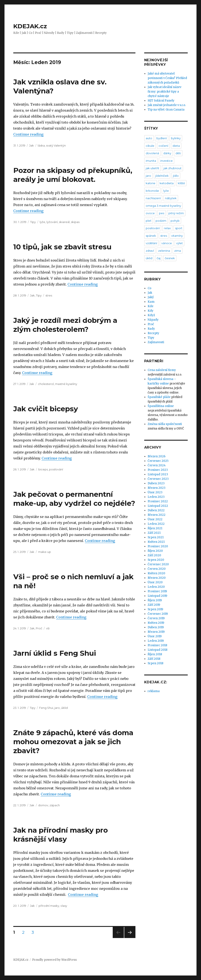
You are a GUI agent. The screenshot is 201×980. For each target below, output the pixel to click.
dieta (176, 146)
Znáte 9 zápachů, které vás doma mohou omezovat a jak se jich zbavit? (73, 742)
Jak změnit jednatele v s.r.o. (167, 105)
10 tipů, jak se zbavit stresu (62, 247)
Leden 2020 (156, 587)
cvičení (163, 146)
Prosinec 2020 (158, 546)
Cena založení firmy (162, 370)
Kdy (151, 311)
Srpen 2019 (155, 609)
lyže (42, 222)
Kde (151, 306)
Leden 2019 (156, 641)
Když (151, 315)
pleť (148, 221)
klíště (181, 183)
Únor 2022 (155, 519)
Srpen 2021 (156, 537)
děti (178, 153)
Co (149, 288)
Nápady (153, 320)
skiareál (64, 222)
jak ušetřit (152, 168)
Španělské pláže (159, 397)
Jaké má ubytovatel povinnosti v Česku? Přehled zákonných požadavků (167, 78)
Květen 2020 (156, 573)
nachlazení (153, 198)
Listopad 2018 (157, 650)
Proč (39, 628)
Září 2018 (154, 659)
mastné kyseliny (66, 384)
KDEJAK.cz (30, 26)
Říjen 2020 (155, 551)
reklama (154, 691)
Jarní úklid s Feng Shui (55, 653)
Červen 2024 (157, 465)
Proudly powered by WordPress (54, 960)
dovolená (152, 153)
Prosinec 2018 (157, 645)
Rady (151, 329)
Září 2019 (154, 605)
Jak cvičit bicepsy (46, 409)
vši (48, 628)
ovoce (150, 213)
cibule (150, 146)
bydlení (162, 138)
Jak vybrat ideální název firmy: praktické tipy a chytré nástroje (164, 92)
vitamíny (177, 236)
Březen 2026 (157, 456)
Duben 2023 (156, 483)
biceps (43, 469)
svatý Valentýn (56, 145)
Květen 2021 (156, 542)
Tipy (33, 222)
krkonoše (152, 191)
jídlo (176, 176)
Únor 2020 (155, 582)
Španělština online (161, 406)
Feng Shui (46, 708)
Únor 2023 (155, 492)
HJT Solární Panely (161, 101)
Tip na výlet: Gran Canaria (166, 110)
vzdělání (151, 243)
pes (162, 213)
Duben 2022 (156, 510)
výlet (179, 243)
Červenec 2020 (158, 564)
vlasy (64, 906)
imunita (151, 161)
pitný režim (176, 213)
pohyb (175, 221)
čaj (159, 258)
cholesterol (46, 384)
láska (41, 145)
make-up (45, 552)
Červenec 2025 (158, 461)
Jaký (151, 297)
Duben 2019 (156, 627)
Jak (31, 145)
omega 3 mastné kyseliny (163, 206)
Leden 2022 (156, 524)
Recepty (153, 333)
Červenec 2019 (158, 614)
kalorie (151, 183)
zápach (55, 805)
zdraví (150, 251)
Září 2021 (154, 533)
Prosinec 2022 (158, 501)
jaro (57, 708)
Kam (151, 302)
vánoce (167, 243)
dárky (167, 153)
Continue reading (28, 134)
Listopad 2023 (158, 474)
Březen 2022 (157, 515)
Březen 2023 (157, 488)
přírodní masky (49, 906)
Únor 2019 (155, 636)
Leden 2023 (156, 497)
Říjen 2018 (155, 654)
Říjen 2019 (155, 600)
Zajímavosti (156, 342)
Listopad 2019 (157, 596)
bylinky (176, 138)
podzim (161, 221)
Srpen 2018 (155, 663)
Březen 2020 (157, 578)
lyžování (52, 222)
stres (49, 295)
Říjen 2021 (155, 528)
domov (43, 805)
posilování (56, 469)
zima (178, 251)
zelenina (164, 251)
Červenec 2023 (158, 479)
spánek (151, 236)
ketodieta (167, 183)
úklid (64, 708)
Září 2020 (154, 555)
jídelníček (162, 176)
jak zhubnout (172, 168)
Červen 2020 (157, 569)
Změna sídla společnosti (165, 424)
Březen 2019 (156, 632)
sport (179, 228)
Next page (130, 938)
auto (149, 138)
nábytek (171, 198)
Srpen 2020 (156, 560)
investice (166, 161)
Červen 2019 (156, 618)
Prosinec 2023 (158, 470)
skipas (75, 222)
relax (167, 228)
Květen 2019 (156, 623)
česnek (170, 258)
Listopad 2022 (158, 506)
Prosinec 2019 (157, 591)
